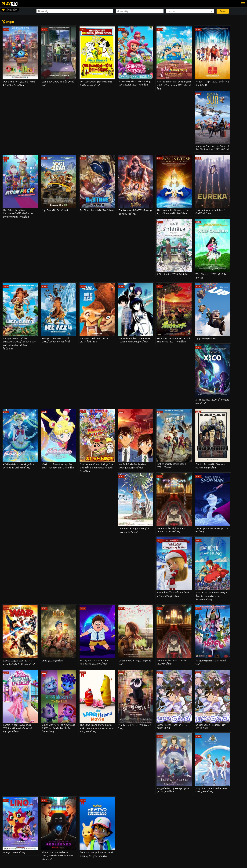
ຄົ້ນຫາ (223, 11)
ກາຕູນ (10, 22)
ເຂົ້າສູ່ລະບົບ (11, 10)
